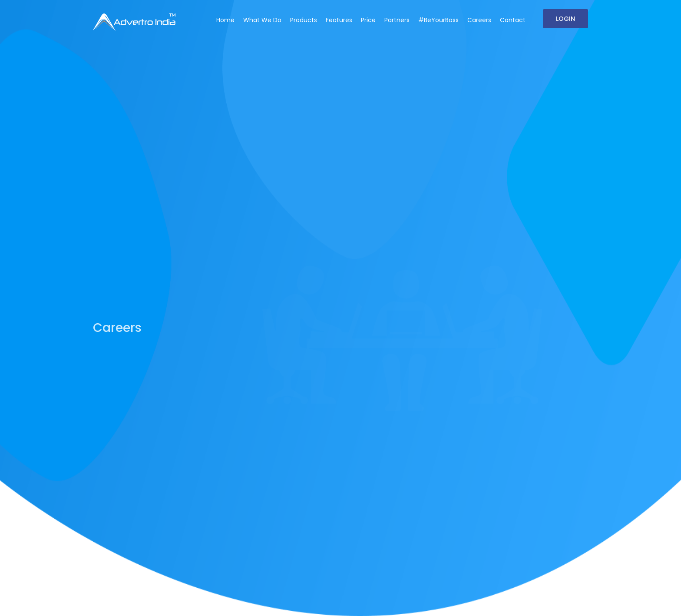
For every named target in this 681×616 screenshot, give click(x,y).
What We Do (262, 20)
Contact (513, 20)
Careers (479, 20)
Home (225, 20)
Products (304, 20)
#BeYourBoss (438, 20)
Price (368, 20)
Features (339, 20)
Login (565, 19)
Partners (397, 20)
